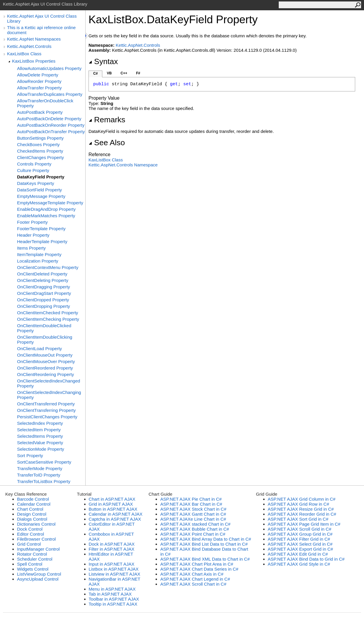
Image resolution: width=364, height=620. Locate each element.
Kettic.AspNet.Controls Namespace (123, 165)
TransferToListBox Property (44, 481)
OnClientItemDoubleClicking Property (45, 340)
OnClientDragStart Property (44, 293)
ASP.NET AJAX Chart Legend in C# (195, 579)
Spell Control (30, 564)
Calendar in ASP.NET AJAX (116, 514)
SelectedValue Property (40, 443)
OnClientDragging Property (44, 287)
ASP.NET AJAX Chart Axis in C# (192, 574)
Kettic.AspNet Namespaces (34, 39)
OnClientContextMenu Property (48, 267)
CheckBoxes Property (38, 144)
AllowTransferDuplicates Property (50, 94)
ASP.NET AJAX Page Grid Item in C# (304, 524)
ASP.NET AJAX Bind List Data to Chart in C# (204, 544)
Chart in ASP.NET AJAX (112, 499)
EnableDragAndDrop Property (46, 209)
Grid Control (29, 544)
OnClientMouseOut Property (45, 355)
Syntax (103, 61)
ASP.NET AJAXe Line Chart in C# (193, 519)
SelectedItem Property (39, 430)
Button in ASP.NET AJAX (113, 509)
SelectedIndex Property (40, 423)
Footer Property (32, 222)
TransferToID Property (39, 475)
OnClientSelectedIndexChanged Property (49, 383)
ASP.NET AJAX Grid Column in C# (302, 499)
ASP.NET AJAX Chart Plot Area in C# (197, 564)
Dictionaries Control (36, 524)
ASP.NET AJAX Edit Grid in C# (298, 554)
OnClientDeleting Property (43, 280)
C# (95, 73)
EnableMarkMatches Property (46, 216)
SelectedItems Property (40, 436)
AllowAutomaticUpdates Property (49, 68)
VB (109, 73)
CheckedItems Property (40, 151)
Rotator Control (32, 554)
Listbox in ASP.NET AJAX (114, 569)
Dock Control (30, 529)
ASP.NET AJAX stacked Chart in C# (195, 524)
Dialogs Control (32, 519)
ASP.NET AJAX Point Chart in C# (193, 534)
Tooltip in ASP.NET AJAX (113, 604)
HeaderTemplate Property (42, 242)
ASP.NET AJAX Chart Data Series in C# (199, 569)
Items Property (31, 248)
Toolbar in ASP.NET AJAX (114, 599)
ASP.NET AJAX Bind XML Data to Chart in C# (205, 559)
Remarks (107, 120)
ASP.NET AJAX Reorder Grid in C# (302, 514)
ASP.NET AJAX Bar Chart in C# (191, 504)
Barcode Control (33, 499)
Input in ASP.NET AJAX (112, 564)
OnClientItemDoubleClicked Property (44, 328)
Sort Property (30, 456)
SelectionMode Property (41, 449)
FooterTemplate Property (41, 229)
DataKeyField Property (41, 177)
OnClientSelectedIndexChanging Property (49, 395)
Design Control (32, 514)
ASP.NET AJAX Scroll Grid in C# (300, 529)
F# (138, 73)
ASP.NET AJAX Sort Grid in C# (298, 519)
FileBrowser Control (36, 539)
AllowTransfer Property (39, 88)
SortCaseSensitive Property (44, 462)
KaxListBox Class (24, 54)
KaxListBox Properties (34, 61)
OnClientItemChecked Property (48, 313)
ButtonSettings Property (40, 138)
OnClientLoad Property (40, 349)
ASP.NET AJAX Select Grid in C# (300, 544)
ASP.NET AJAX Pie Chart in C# (191, 499)
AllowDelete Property (38, 75)
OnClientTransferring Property (46, 410)
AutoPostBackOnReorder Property (51, 125)
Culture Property (33, 170)
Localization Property (38, 261)
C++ (124, 73)
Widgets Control (33, 569)
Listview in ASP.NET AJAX (115, 574)
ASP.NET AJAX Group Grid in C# (300, 534)
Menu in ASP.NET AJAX (112, 589)
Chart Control (30, 509)
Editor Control (31, 534)
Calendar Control (34, 504)
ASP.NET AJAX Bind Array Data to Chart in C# (206, 539)
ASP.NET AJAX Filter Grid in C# (299, 539)
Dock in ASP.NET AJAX (112, 544)
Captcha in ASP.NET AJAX (115, 519)
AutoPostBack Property (40, 112)
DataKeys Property (36, 183)
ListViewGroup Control (39, 574)
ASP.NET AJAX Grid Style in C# (299, 564)
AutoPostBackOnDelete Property (49, 119)
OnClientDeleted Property (42, 274)
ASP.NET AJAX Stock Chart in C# (193, 509)
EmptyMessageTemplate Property (50, 203)
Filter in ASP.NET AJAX (112, 549)
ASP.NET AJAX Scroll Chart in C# (193, 584)
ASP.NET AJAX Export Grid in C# (300, 549)
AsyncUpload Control (38, 579)
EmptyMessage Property (41, 196)
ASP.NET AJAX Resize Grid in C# (301, 509)
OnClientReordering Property (45, 374)
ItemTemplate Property (39, 254)
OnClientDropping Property (44, 306)
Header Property (33, 235)
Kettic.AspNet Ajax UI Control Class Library (42, 19)
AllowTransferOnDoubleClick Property (45, 103)
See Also (107, 143)
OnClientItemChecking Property (48, 319)
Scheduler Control (35, 559)
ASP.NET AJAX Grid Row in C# (299, 504)
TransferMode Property (40, 468)
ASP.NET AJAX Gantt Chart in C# (193, 514)
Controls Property (34, 164)
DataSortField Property (40, 190)
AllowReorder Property (39, 81)
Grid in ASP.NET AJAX (111, 504)
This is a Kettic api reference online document (41, 30)
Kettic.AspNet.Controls (29, 46)
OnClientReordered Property (45, 368)
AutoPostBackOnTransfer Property (51, 132)
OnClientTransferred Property (46, 404)
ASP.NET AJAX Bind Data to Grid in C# (306, 559)
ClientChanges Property (40, 157)
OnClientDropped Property (43, 300)
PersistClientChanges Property (47, 417)
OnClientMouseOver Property (46, 361)
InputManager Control (38, 549)
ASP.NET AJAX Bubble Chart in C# (195, 529)
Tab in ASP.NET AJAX (110, 594)
